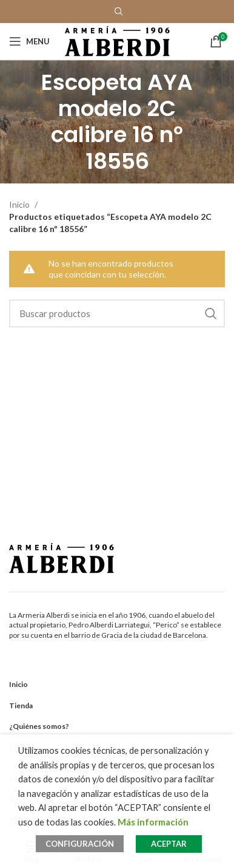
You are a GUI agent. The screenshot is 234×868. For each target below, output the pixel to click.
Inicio (20, 204)
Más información (153, 822)
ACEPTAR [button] (169, 844)
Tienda (21, 706)
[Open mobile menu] (29, 41)
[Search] (117, 313)
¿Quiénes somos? (39, 726)
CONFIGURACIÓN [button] (80, 844)
